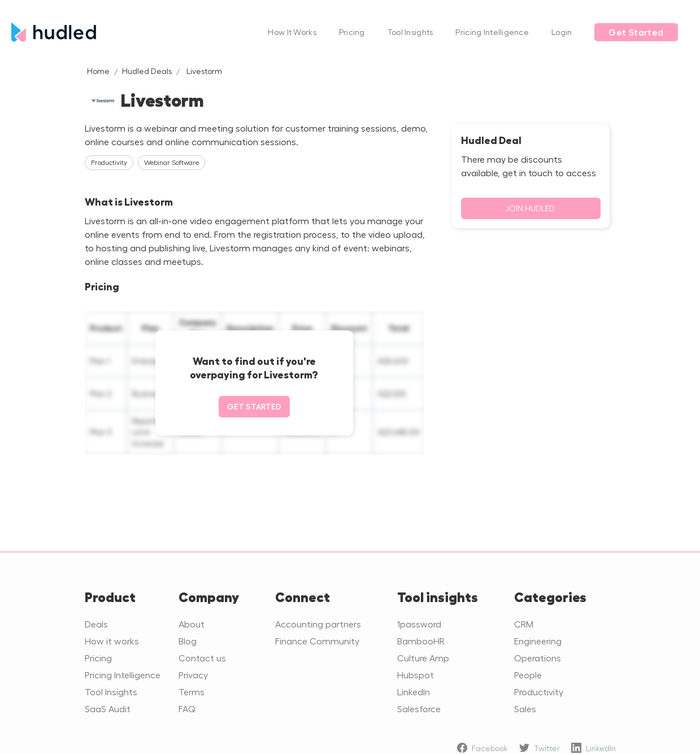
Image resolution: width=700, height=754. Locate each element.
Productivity (539, 692)
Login (562, 32)
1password (419, 624)
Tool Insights (410, 32)
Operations (538, 658)
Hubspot (416, 675)
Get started (254, 406)
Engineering (538, 641)
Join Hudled (531, 208)
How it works (112, 641)
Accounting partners (318, 624)
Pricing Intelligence (492, 32)
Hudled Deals (147, 71)
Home (98, 71)
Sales (525, 709)
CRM (524, 624)
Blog (188, 641)
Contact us (202, 658)
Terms (192, 692)
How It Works (292, 32)
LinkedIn (414, 692)
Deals (96, 624)
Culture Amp (423, 658)
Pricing (352, 32)
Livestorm (204, 71)
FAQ (187, 709)
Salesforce (419, 709)
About (192, 624)
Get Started (636, 32)
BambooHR (421, 641)
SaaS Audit (108, 709)
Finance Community (317, 641)
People (528, 675)
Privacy (193, 675)
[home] (134, 32)
